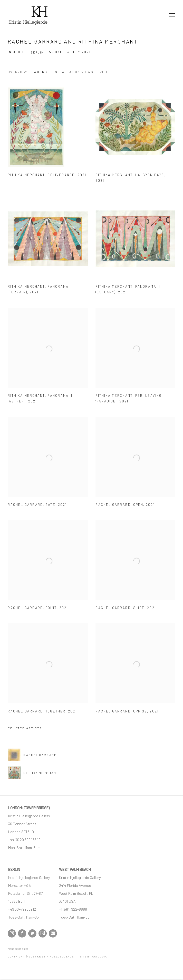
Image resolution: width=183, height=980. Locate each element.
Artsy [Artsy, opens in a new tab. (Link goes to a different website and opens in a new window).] (43, 933)
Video (105, 72)
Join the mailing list (53, 933)
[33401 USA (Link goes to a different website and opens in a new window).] (67, 901)
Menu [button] (171, 15)
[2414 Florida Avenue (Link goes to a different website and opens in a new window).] (75, 885)
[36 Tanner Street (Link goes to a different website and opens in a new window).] (22, 824)
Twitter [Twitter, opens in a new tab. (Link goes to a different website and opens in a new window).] (32, 933)
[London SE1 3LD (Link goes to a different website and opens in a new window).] (21, 832)
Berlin (37, 52)
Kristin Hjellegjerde (33, 15)
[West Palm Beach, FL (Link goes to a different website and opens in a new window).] (76, 893)
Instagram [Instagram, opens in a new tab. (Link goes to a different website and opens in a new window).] (12, 933)
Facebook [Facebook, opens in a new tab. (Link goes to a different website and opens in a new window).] (22, 933)
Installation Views (74, 72)
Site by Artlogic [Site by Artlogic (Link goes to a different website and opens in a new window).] (94, 956)
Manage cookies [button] (18, 949)
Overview (17, 72)
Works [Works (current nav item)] (40, 72)
